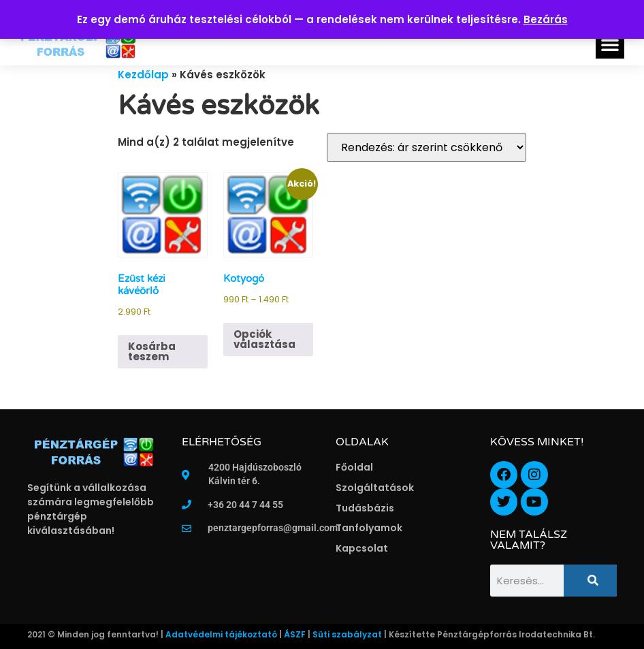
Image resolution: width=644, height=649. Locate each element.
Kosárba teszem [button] (152, 351)
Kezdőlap (143, 75)
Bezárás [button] (546, 19)
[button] (610, 44)
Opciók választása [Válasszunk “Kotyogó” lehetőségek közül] (264, 339)
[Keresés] (590, 581)
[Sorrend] (426, 147)
